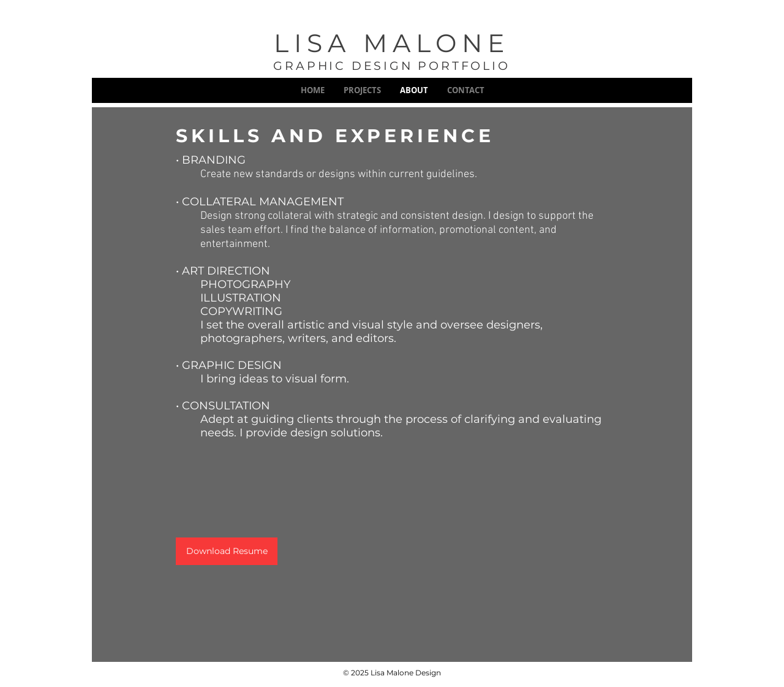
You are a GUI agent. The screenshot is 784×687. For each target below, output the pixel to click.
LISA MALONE (392, 43)
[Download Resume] (227, 551)
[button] (362, 90)
